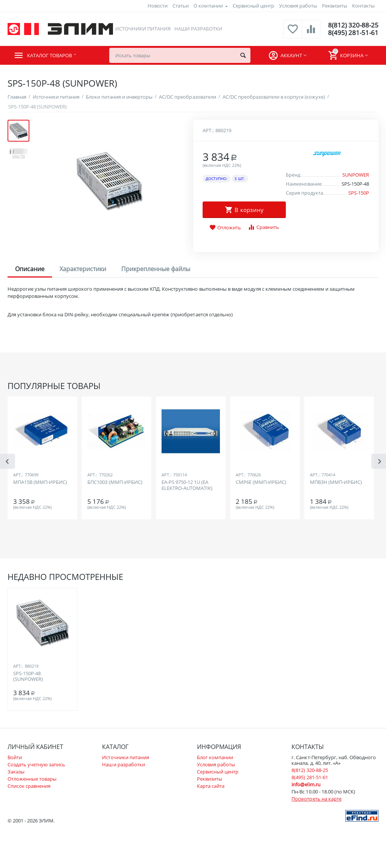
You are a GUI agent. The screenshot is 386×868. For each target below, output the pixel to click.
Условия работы (298, 6)
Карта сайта (211, 786)
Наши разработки (198, 29)
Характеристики (83, 269)
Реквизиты (335, 6)
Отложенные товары (32, 779)
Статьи (181, 6)
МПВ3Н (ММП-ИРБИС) (336, 482)
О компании (208, 6)
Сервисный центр (253, 6)
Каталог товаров (53, 55)
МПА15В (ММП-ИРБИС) (40, 482)
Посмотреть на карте (316, 799)
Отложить (225, 228)
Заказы (16, 772)
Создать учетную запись (36, 764)
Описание (30, 269)
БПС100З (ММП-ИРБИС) (115, 482)
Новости (158, 6)
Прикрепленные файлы (156, 269)
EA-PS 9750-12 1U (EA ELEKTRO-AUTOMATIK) (187, 485)
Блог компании (215, 757)
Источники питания (142, 29)
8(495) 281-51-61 (353, 33)
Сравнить (263, 227)
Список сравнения (29, 786)
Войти (15, 757)
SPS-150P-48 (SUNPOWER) (28, 677)
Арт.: (208, 130)
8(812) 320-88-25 (353, 25)
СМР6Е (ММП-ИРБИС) (261, 482)
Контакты (363, 6)
